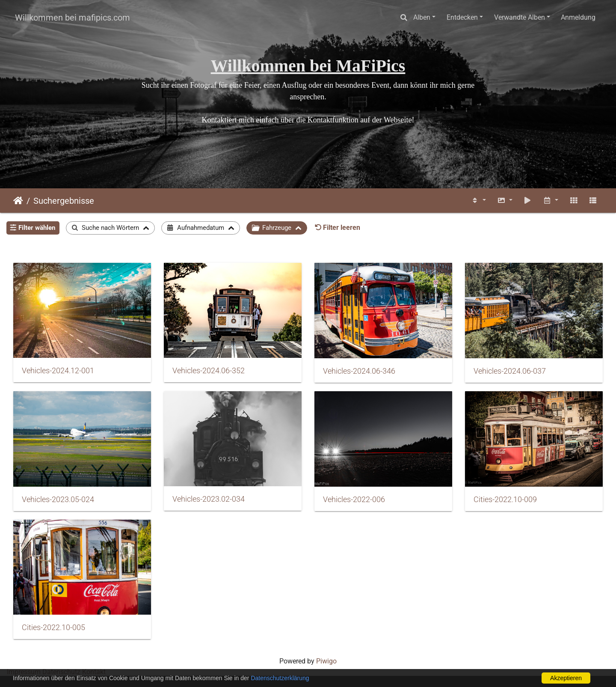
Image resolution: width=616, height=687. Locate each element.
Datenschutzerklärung (280, 678)
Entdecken (462, 17)
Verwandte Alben (520, 17)
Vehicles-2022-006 (354, 500)
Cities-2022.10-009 (505, 500)
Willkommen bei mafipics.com (73, 18)
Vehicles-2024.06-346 (359, 371)
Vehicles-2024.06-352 (209, 371)
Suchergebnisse (64, 201)
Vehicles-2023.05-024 (58, 500)
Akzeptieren (566, 678)
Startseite (18, 201)
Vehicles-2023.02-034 (209, 499)
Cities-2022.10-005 (53, 628)
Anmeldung (578, 17)
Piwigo (326, 661)
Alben (422, 17)
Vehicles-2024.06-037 (510, 371)
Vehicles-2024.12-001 (58, 371)
